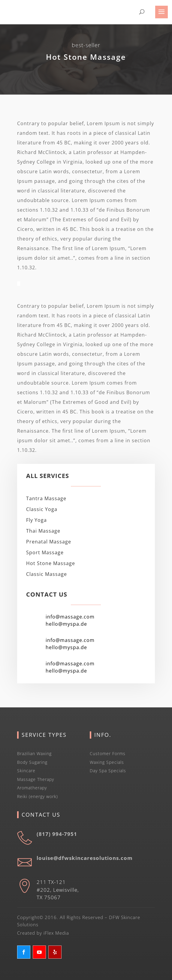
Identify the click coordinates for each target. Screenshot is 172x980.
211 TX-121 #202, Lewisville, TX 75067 (58, 890)
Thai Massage (43, 531)
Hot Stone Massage (51, 563)
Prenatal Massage (49, 542)
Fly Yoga (36, 520)
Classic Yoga (42, 509)
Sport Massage (45, 552)
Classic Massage (47, 574)
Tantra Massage (46, 498)
